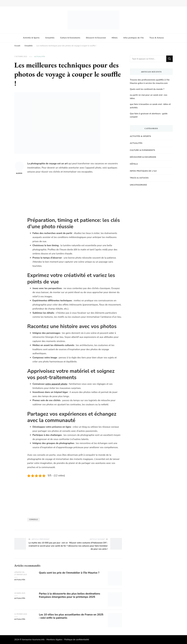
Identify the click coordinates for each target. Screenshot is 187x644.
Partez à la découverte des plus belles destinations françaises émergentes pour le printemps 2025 (70, 595)
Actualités (50, 38)
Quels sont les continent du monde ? (147, 89)
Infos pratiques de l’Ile (134, 38)
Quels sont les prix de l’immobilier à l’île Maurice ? (69, 573)
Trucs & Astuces (157, 38)
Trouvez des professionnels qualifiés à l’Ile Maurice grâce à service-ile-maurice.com (150, 81)
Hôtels (115, 38)
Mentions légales (54, 640)
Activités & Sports (31, 38)
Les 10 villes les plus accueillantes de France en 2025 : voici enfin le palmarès (71, 616)
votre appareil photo (56, 384)
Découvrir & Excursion (96, 38)
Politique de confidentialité (77, 640)
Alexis (19, 168)
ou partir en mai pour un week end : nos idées (149, 97)
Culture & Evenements (70, 38)
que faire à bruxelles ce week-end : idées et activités (150, 106)
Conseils (34, 519)
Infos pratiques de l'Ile (143, 171)
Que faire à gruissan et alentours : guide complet (149, 115)
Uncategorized (138, 185)
